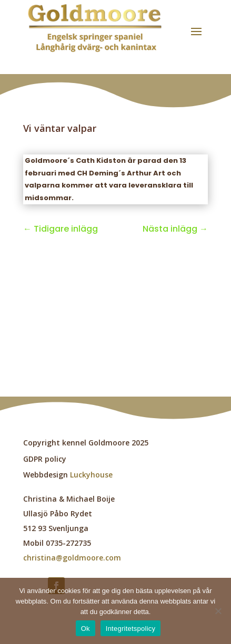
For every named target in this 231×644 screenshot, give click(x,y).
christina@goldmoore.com (72, 558)
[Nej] (218, 611)
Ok (86, 629)
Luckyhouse (91, 475)
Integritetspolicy (131, 629)
